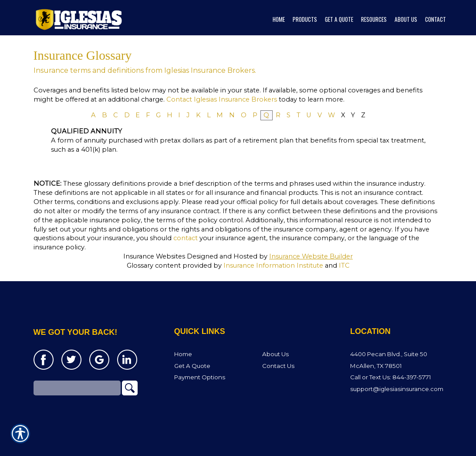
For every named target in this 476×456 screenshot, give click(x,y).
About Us (275, 354)
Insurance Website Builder (311, 256)
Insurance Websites (154, 256)
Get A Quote (192, 366)
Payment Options (200, 378)
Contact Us (278, 366)
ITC (344, 265)
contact (186, 238)
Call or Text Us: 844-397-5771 (391, 378)
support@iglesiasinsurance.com (397, 389)
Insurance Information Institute (273, 265)
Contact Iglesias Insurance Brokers (222, 99)
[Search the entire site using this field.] (77, 388)
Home (183, 354)
